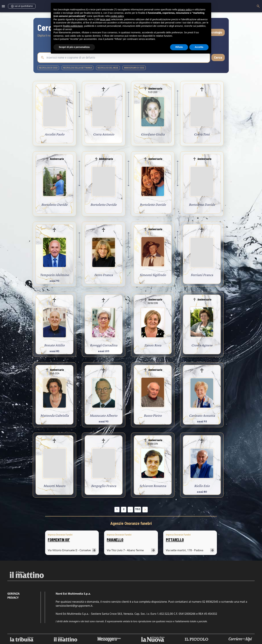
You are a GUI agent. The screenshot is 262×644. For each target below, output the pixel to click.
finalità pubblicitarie (73, 26)
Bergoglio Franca (104, 486)
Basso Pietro (153, 415)
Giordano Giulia (153, 134)
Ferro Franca (104, 275)
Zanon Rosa (153, 345)
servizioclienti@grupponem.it (74, 606)
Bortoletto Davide (54, 204)
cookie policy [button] (117, 16)
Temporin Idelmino (54, 275)
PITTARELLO (175, 540)
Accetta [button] (199, 47)
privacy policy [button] (185, 10)
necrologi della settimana (78, 68)
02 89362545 (210, 602)
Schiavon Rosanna (153, 486)
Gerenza (13, 594)
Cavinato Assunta (202, 415)
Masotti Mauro (54, 486)
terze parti (105, 19)
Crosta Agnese (202, 345)
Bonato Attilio (54, 345)
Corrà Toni (202, 134)
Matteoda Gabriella (54, 415)
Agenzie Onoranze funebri (131, 523)
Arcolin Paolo (54, 134)
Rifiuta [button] (179, 47)
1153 (138, 509)
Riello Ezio (202, 486)
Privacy (13, 598)
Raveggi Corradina (104, 345)
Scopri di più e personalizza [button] (74, 47)
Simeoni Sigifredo (153, 275)
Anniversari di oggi (134, 68)
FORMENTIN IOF (59, 540)
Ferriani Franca (202, 275)
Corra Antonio (104, 134)
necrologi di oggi (48, 68)
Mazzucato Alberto (104, 415)
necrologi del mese (108, 68)
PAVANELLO (115, 540)
